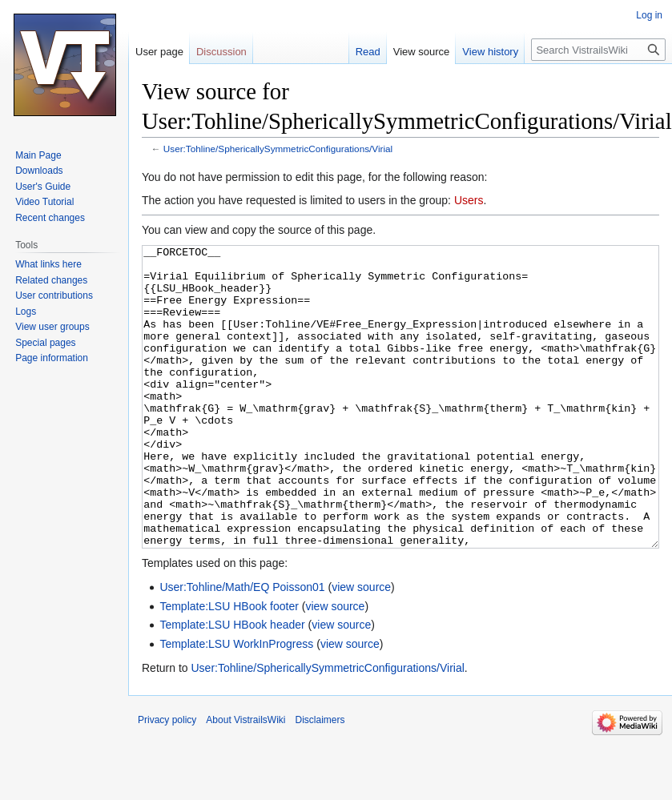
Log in (649, 15)
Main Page (38, 155)
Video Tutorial (44, 202)
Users (469, 200)
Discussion (221, 52)
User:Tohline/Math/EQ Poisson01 (242, 647)
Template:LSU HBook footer (229, 666)
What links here (48, 264)
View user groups (52, 327)
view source (361, 647)
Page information (52, 358)
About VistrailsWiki (245, 780)
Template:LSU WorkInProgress (236, 704)
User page (159, 52)
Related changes (51, 280)
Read (368, 52)
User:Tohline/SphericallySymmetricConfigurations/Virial (278, 149)
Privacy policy (167, 780)
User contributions (54, 295)
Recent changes (50, 218)
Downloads (39, 171)
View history (490, 52)
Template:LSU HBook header (232, 685)
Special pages (45, 343)
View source (422, 52)
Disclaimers (320, 780)
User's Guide (43, 187)
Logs (26, 312)
